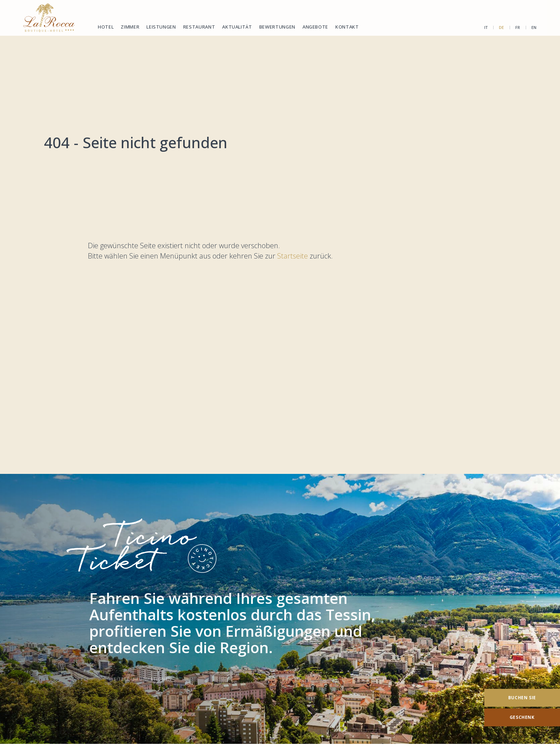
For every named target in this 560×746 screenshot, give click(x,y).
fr (518, 27)
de (502, 27)
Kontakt (347, 27)
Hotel (106, 27)
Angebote (315, 27)
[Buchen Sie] (522, 698)
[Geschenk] (522, 717)
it (486, 27)
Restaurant (199, 27)
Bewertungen (277, 27)
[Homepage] (49, 18)
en (534, 27)
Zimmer (130, 27)
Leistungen (161, 27)
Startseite (293, 256)
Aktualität (237, 27)
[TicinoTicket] (280, 609)
